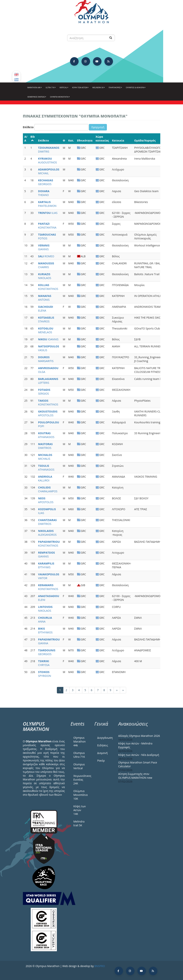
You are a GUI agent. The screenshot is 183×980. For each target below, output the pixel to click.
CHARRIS (46, 265)
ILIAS (48, 213)
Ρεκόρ (101, 761)
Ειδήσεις (103, 745)
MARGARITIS (46, 359)
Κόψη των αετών (80, 89)
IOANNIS (48, 339)
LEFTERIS (48, 381)
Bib (33, 138)
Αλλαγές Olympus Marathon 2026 (139, 736)
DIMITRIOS (45, 446)
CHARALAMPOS (48, 489)
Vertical (64, 89)
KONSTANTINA (47, 226)
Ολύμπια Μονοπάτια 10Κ (81, 795)
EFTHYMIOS (45, 630)
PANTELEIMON (47, 204)
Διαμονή (103, 753)
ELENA (46, 309)
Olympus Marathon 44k (80, 741)
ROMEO (46, 256)
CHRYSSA (44, 663)
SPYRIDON (45, 674)
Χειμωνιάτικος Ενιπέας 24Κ (81, 780)
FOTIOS (47, 236)
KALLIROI (45, 478)
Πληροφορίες (115, 89)
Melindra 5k (98, 89)
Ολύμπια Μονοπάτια (60, 98)
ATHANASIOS (46, 435)
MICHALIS (45, 457)
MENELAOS (46, 330)
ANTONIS (45, 298)
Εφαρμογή (98, 127)
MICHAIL (49, 171)
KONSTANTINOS (48, 287)
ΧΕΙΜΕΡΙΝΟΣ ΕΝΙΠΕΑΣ (37, 98)
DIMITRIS (49, 150)
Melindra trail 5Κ (79, 823)
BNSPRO (100, 966)
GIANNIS (44, 247)
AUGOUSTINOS (48, 160)
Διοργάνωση (105, 738)
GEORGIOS (46, 182)
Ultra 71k (50, 89)
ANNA (45, 620)
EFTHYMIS (46, 565)
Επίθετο (28, 127)
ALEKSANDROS (47, 533)
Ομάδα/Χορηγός (145, 140)
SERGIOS (44, 392)
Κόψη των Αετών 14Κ (80, 810)
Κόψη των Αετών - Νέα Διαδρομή (139, 755)
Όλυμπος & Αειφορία (135, 89)
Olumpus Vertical (79, 766)
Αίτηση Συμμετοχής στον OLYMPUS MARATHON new (135, 776)
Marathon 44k (34, 89)
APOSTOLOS (48, 413)
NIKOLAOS (45, 276)
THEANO (44, 193)
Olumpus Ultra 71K (79, 755)
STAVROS (46, 319)
